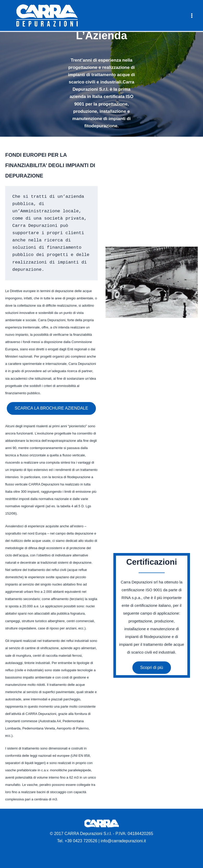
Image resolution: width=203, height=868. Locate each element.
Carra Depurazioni (84, 15)
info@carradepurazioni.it (123, 841)
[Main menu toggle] (192, 16)
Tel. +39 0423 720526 (77, 841)
